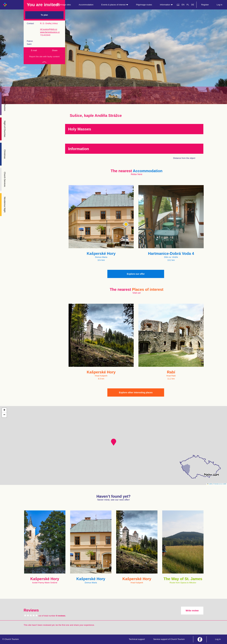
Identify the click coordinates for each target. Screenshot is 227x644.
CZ (178, 5)
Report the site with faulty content (44, 57)
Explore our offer (136, 274)
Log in (220, 5)
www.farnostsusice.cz (50, 32)
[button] (114, 442)
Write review (192, 611)
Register (205, 5)
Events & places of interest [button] (115, 5)
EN (183, 5)
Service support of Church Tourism (169, 639)
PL (188, 5)
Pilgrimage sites (64, 5)
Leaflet (210, 484)
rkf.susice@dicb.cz (49, 29)
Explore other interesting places (136, 392)
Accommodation (86, 5)
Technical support (137, 639)
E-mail (34, 50)
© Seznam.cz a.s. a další (220, 484)
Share (55, 50)
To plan (44, 15)
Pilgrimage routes (144, 5)
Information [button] (166, 5)
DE (193, 5)
